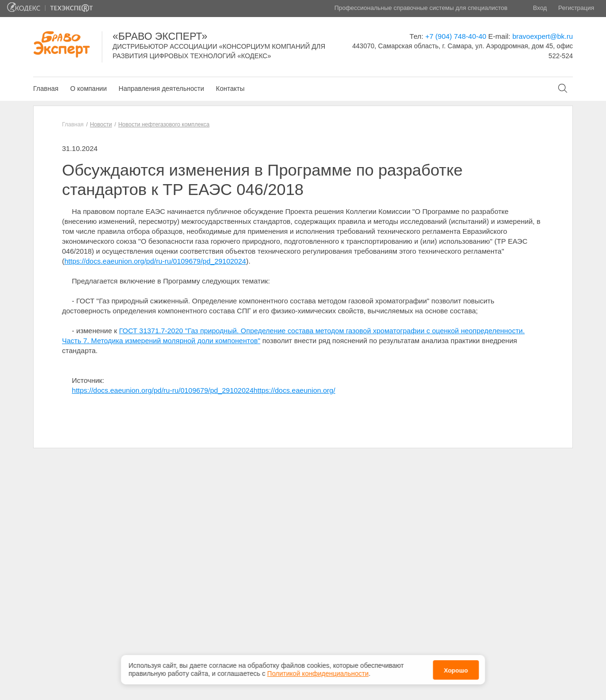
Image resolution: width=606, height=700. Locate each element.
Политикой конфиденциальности (318, 672)
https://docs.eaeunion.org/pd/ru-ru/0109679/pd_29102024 (155, 261)
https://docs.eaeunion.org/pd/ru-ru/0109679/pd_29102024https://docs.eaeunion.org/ (204, 390)
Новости (101, 124)
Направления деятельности (161, 89)
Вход (540, 8)
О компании (88, 89)
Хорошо (456, 669)
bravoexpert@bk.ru (543, 36)
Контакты (230, 89)
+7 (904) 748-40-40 (456, 36)
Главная (46, 89)
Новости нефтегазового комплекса (164, 124)
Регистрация (576, 8)
